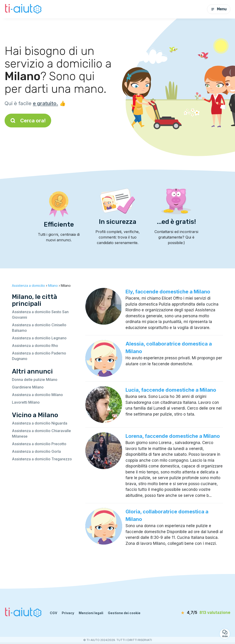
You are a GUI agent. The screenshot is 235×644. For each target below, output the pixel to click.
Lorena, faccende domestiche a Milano (173, 436)
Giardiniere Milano (28, 387)
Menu (219, 9)
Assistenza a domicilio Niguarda (40, 423)
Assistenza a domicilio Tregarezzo (42, 459)
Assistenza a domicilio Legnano (39, 338)
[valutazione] (204, 613)
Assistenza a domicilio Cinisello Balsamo (39, 328)
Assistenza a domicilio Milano (37, 395)
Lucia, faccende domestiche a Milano (171, 390)
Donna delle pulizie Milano (35, 380)
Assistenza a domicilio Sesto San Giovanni (40, 315)
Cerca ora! (28, 121)
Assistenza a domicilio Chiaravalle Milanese (41, 433)
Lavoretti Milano (26, 402)
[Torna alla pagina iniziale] (24, 9)
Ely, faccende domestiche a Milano (168, 292)
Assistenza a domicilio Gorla (36, 451)
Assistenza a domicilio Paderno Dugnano (39, 356)
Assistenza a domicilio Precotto (39, 444)
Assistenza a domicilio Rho (35, 346)
